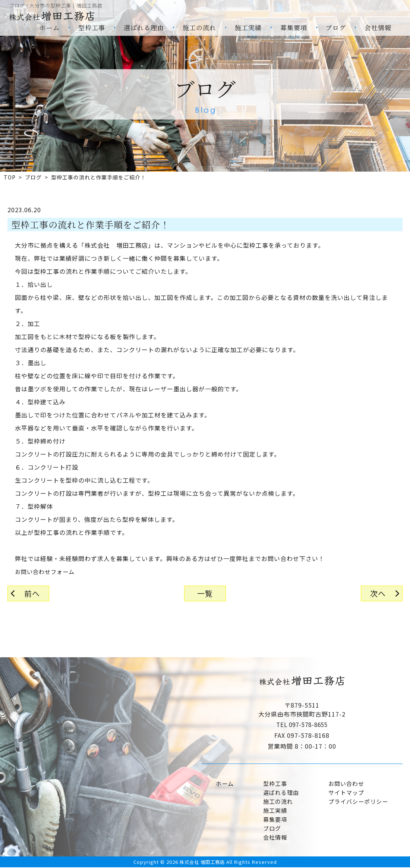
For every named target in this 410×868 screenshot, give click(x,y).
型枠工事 (92, 27)
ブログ (336, 27)
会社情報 (378, 27)
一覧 (205, 593)
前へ (32, 593)
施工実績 (248, 27)
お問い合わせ (345, 784)
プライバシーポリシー (357, 802)
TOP (10, 177)
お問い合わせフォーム (47, 571)
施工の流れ (199, 27)
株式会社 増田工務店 (202, 862)
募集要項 (294, 27)
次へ (378, 593)
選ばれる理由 (144, 27)
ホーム (50, 27)
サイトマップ (345, 793)
